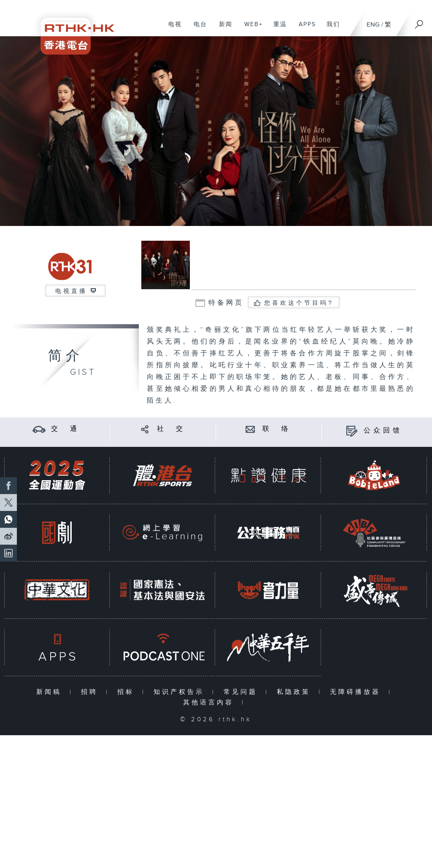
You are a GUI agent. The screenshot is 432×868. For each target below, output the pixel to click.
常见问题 (242, 692)
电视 (172, 29)
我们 (330, 29)
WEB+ (250, 29)
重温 (277, 29)
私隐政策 (296, 692)
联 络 (277, 429)
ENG (373, 25)
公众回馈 (383, 431)
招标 (128, 692)
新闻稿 (51, 692)
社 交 (171, 429)
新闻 (223, 29)
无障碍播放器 (357, 692)
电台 (197, 29)
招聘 (91, 692)
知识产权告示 (181, 692)
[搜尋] (419, 21)
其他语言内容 (210, 703)
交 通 (65, 429)
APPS (304, 29)
